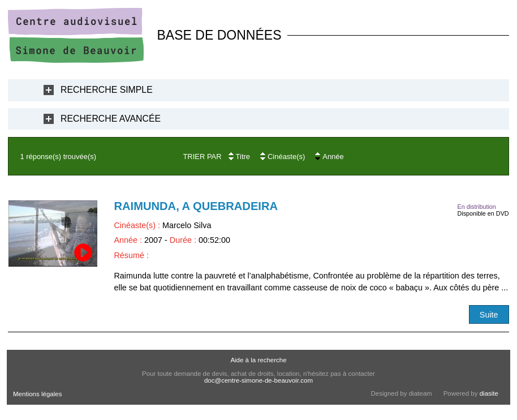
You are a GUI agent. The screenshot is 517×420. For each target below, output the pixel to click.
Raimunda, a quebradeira (196, 206)
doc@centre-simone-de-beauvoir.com (258, 380)
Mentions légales (37, 394)
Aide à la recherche (258, 360)
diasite (489, 393)
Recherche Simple (107, 90)
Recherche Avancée (111, 119)
